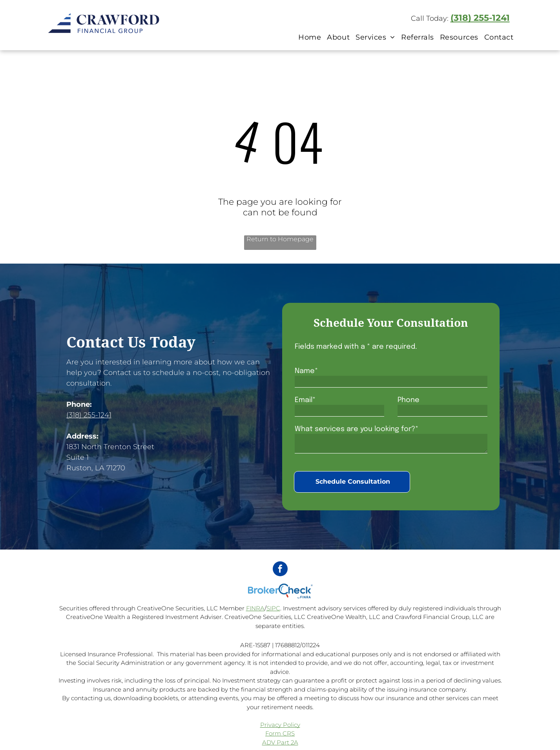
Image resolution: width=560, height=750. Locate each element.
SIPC (273, 608)
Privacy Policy (280, 725)
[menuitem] (309, 37)
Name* (306, 371)
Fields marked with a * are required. (356, 347)
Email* (305, 400)
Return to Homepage (280, 239)
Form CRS (280, 733)
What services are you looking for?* (357, 429)
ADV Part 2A (280, 742)
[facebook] (280, 570)
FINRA (255, 608)
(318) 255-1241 (480, 18)
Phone (409, 400)
